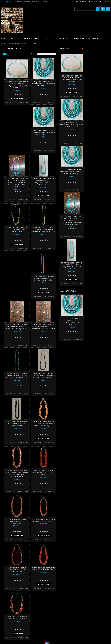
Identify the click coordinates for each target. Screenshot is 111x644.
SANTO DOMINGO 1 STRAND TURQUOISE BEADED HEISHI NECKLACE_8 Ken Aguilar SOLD (42, 375)
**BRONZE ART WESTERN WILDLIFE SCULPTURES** (14, 71)
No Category (6, 123)
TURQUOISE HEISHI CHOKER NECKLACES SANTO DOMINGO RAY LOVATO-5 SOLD (69, 84)
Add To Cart (42, 98)
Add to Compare (49, 102)
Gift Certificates (18, 2)
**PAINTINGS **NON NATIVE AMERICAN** (11, 62)
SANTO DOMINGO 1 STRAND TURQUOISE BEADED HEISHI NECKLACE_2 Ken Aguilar (69, 278)
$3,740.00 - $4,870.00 (9, 144)
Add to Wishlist (36, 102)
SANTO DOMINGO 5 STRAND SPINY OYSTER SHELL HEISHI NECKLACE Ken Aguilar (69, 424)
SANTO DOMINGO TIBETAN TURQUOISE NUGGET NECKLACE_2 (42, 230)
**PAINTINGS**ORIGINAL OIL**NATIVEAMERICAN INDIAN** (13, 98)
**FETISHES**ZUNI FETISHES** (12, 79)
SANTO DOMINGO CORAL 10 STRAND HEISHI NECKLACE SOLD (69, 473)
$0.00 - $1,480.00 (8, 133)
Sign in (33, 2)
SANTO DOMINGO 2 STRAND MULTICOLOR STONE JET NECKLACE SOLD (42, 424)
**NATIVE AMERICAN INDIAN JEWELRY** (19, 43)
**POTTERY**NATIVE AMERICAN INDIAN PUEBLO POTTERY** (13, 115)
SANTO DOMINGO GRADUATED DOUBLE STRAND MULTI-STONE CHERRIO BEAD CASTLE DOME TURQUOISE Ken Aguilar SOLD (42, 183)
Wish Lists (94, 2)
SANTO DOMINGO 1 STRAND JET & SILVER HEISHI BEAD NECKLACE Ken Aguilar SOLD (69, 375)
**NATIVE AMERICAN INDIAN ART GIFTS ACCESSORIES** (13, 87)
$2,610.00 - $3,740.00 (9, 141)
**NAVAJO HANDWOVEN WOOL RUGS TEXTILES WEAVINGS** (12, 104)
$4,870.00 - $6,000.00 (9, 148)
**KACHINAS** (7, 83)
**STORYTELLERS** (9, 120)
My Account (27, 2)
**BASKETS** (7, 57)
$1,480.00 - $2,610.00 (9, 137)
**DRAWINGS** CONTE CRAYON (13, 76)
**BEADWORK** (8, 66)
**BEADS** (36, 43)
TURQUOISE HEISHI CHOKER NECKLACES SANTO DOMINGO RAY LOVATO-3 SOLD (69, 132)
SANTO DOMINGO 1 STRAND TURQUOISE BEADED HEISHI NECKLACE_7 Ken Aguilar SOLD (69, 327)
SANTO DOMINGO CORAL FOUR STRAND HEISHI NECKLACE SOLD (42, 570)
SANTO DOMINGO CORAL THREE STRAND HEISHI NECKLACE (42, 521)
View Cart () (106, 2)
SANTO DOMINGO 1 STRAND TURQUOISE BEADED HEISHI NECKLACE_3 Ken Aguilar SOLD (42, 327)
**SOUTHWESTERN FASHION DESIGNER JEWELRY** (12, 109)
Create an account (42, 2)
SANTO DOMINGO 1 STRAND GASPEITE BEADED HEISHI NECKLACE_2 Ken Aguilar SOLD (69, 230)
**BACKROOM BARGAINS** (11, 54)
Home (3, 43)
